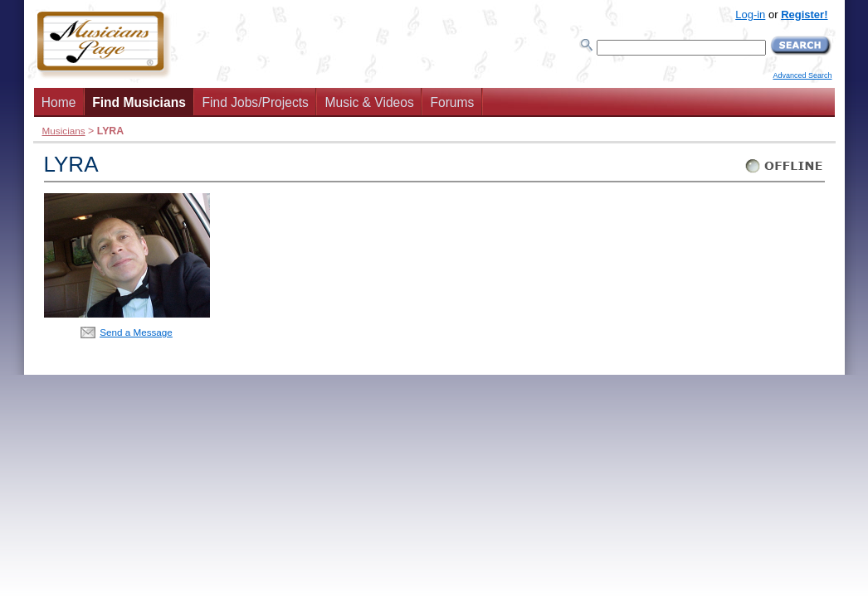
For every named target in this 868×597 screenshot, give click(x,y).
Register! (804, 15)
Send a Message (136, 332)
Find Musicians (139, 102)
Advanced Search (802, 75)
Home (59, 102)
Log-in (750, 15)
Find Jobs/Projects (256, 102)
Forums (452, 102)
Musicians (64, 131)
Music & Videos (370, 102)
